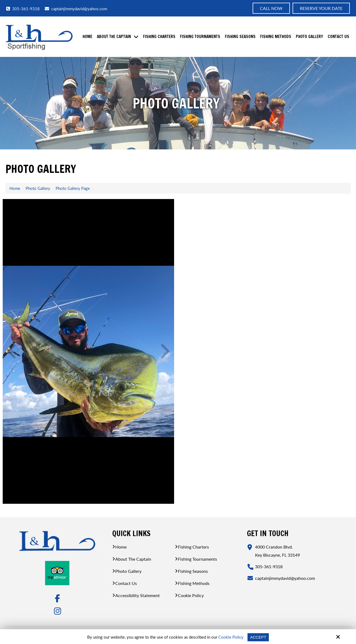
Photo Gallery (38, 188)
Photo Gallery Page (73, 188)
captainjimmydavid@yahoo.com (76, 9)
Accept (258, 637)
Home (15, 188)
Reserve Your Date (321, 8)
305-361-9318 (23, 8)
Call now (271, 8)
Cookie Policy (231, 637)
